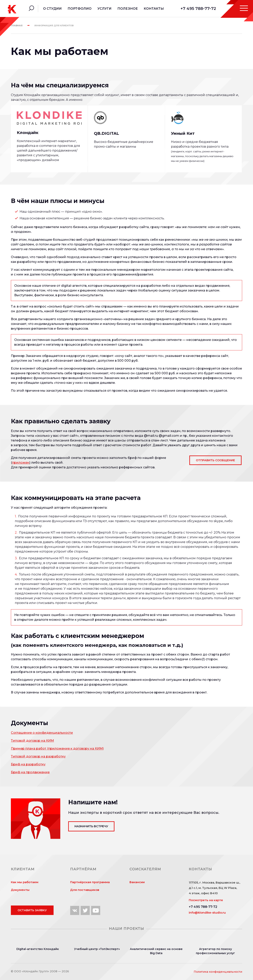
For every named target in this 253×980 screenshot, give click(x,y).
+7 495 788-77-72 (198, 8)
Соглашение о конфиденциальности (42, 733)
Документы (20, 890)
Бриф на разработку (28, 764)
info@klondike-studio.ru (207, 913)
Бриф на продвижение (30, 772)
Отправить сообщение (215, 460)
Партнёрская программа (90, 882)
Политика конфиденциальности (218, 972)
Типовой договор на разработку (38, 756)
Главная (17, 25)
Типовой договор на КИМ (32, 741)
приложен (21, 463)
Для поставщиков (85, 890)
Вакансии (137, 882)
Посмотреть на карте (206, 900)
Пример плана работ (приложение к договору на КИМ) (57, 748)
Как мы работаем (25, 882)
